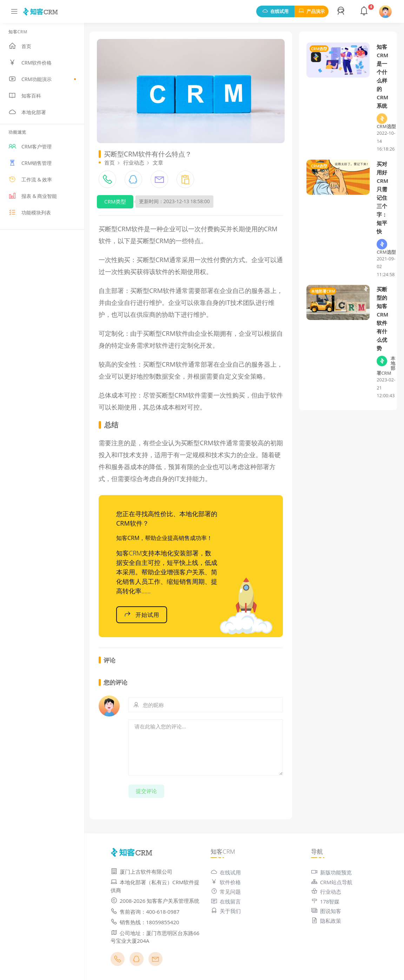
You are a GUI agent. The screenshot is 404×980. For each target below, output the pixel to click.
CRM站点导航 (332, 882)
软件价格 (226, 882)
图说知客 (326, 911)
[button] (342, 12)
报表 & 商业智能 (33, 196)
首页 (20, 46)
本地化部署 (27, 112)
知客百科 (25, 95)
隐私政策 (326, 921)
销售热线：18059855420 (145, 922)
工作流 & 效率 (30, 179)
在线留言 (226, 901)
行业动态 (134, 162)
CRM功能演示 (42, 79)
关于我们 (226, 911)
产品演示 (312, 11)
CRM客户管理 (30, 146)
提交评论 (146, 791)
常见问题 (226, 892)
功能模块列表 (30, 212)
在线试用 (275, 11)
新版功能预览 (331, 872)
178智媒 (325, 901)
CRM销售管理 (30, 163)
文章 (158, 162)
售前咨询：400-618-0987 (145, 912)
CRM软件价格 (30, 62)
